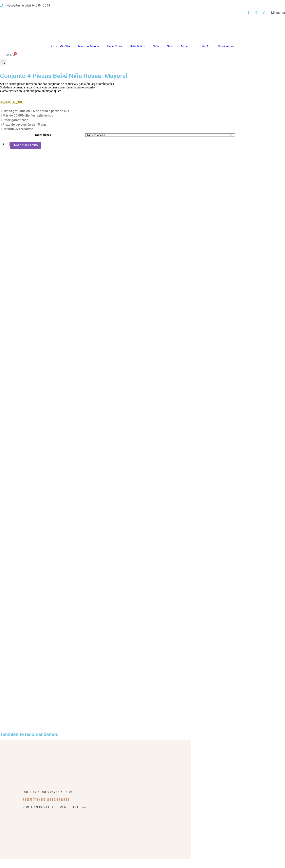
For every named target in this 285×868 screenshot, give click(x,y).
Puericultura (226, 46)
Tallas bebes (43, 135)
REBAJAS (203, 46)
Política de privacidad (233, 841)
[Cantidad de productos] (5, 144)
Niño (170, 46)
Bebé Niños (137, 46)
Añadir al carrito (26, 145)
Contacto (162, 864)
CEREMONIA (61, 46)
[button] (3, 62)
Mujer (185, 46)
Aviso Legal (227, 836)
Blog (222, 826)
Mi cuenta (202, 864)
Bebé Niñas (115, 46)
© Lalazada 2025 (44, 864)
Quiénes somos (230, 821)
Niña (156, 46)
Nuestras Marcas (89, 46)
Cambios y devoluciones (235, 831)
